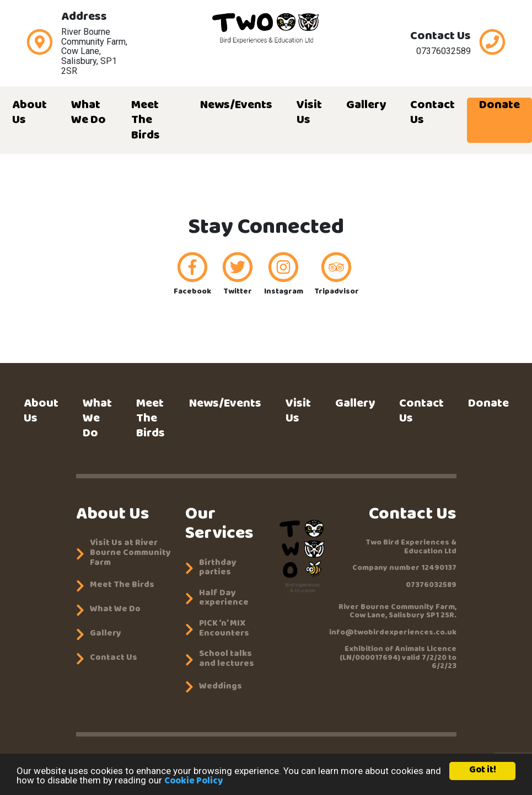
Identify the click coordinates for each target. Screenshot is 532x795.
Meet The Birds (146, 121)
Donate (499, 106)
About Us (29, 113)
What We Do (88, 113)
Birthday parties (218, 569)
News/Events (236, 106)
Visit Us (309, 113)
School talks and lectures (227, 660)
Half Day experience (224, 599)
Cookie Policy (194, 782)
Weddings (221, 687)
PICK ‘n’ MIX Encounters (224, 629)
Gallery (366, 106)
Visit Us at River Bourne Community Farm (130, 554)
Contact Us (432, 113)
